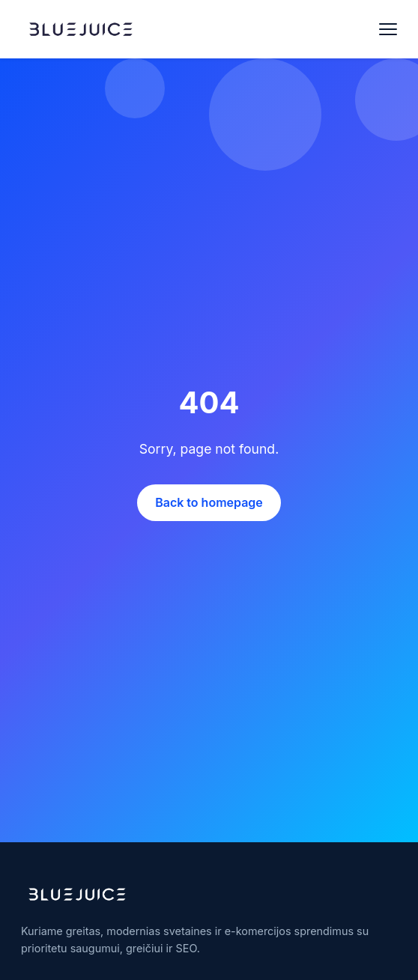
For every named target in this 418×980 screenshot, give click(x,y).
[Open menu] (388, 29)
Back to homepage (209, 502)
